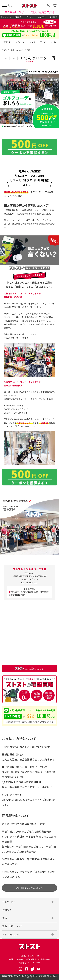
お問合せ (7, 910)
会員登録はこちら (30, 669)
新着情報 (18, 17)
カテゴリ (41, 17)
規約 (5, 918)
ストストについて (11, 934)
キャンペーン (6, 17)
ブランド (30, 17)
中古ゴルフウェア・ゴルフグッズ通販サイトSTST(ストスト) (29, 976)
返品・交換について (12, 926)
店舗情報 (53, 17)
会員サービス (9, 902)
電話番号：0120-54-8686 (30, 963)
